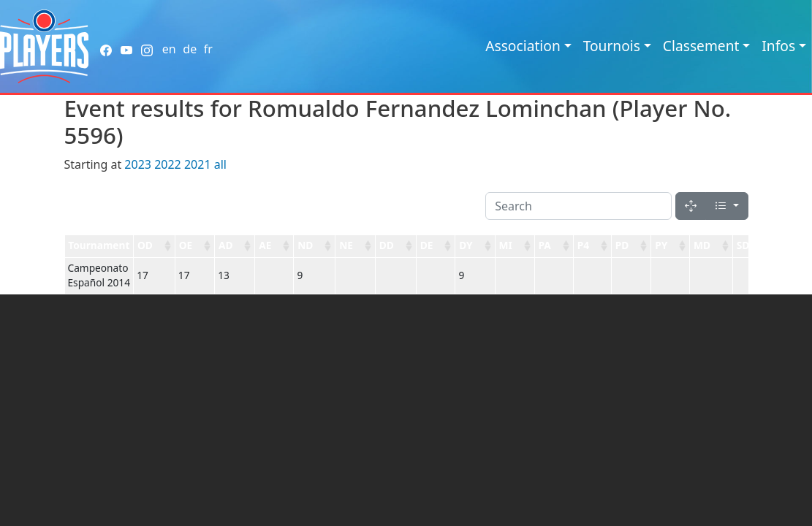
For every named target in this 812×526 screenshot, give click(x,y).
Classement (701, 46)
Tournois (612, 46)
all (220, 164)
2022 (168, 164)
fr (208, 49)
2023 (138, 164)
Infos (778, 46)
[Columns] (726, 206)
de (190, 49)
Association (523, 46)
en (169, 49)
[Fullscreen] (691, 206)
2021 (198, 164)
